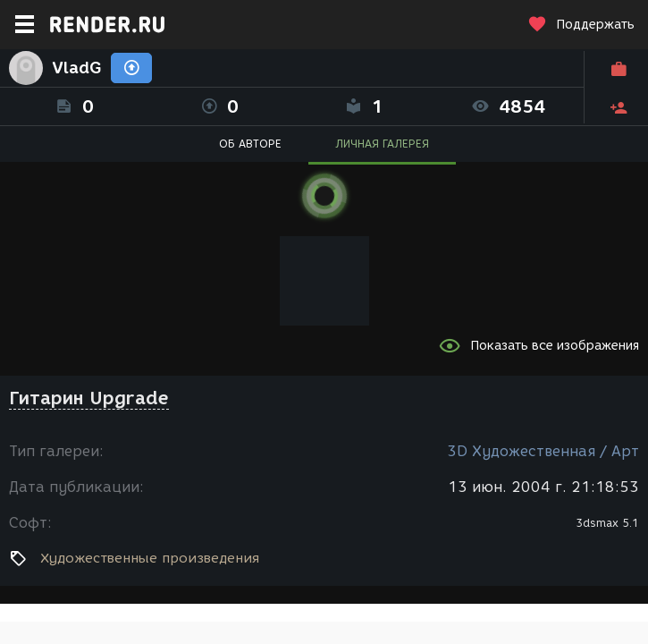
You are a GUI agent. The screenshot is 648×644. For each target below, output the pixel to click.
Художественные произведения (150, 558)
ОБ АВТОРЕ (250, 144)
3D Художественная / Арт (543, 451)
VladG (77, 68)
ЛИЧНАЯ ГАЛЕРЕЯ (382, 144)
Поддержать (581, 25)
